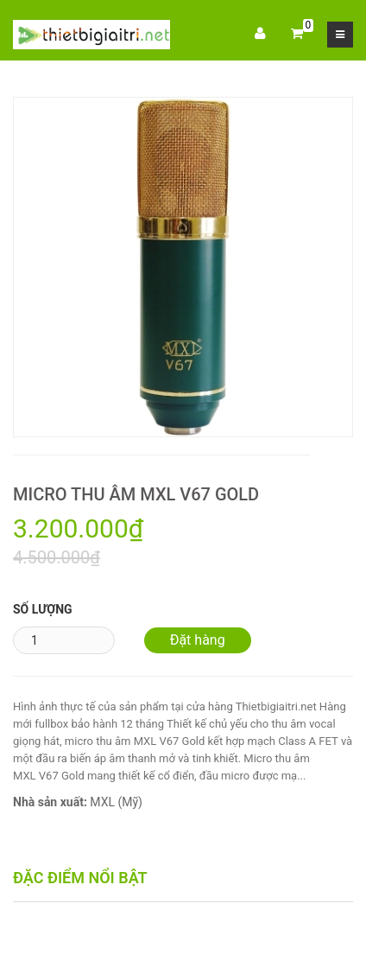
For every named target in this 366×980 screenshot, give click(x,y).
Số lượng (43, 609)
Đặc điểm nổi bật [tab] (80, 878)
